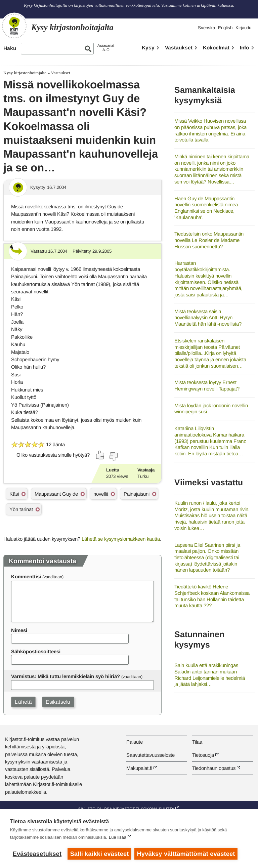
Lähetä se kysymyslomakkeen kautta (121, 539)
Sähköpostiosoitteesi (36, 651)
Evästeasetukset (37, 854)
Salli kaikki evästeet (100, 854)
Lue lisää (118, 838)
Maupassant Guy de (56, 494)
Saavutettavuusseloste (150, 755)
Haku (10, 48)
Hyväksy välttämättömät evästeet (186, 854)
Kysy (148, 48)
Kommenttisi (26, 576)
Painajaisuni (137, 494)
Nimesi (19, 630)
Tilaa (197, 742)
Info (244, 48)
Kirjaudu (243, 28)
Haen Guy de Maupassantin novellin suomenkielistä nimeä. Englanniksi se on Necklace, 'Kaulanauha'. (207, 208)
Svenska (206, 28)
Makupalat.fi (139, 768)
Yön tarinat (21, 509)
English (225, 28)
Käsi (14, 494)
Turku (143, 476)
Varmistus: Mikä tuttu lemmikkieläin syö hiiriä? (66, 676)
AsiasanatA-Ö (106, 48)
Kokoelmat (216, 48)
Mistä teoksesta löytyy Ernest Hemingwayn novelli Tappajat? (207, 385)
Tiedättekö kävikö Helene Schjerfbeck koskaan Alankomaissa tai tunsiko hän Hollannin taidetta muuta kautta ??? (212, 596)
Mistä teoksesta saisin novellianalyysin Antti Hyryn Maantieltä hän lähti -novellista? (208, 318)
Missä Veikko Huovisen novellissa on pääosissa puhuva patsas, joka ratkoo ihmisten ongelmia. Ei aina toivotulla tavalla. (210, 130)
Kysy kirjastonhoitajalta (25, 73)
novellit (101, 494)
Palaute (135, 742)
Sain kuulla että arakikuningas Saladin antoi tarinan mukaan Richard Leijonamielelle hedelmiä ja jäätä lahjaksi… (210, 675)
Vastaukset (179, 48)
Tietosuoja (203, 755)
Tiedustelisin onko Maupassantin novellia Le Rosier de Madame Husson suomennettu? (209, 240)
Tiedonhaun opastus (214, 768)
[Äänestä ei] (113, 457)
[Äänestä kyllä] (100, 455)
